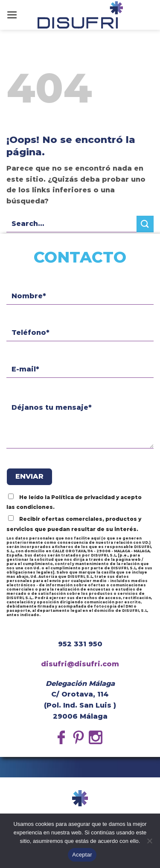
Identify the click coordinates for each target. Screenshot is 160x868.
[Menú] (12, 15)
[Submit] (145, 224)
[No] (149, 843)
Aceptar (82, 855)
